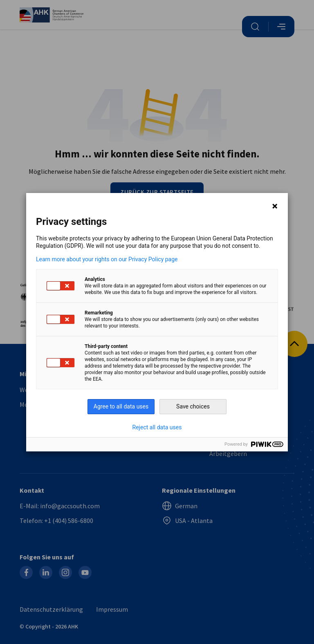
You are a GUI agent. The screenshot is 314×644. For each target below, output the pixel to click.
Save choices (193, 406)
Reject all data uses (157, 427)
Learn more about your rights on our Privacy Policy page (107, 259)
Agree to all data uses (121, 406)
